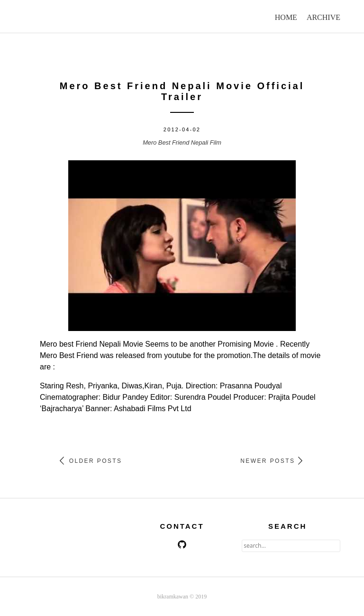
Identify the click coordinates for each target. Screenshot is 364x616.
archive (323, 17)
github (182, 544)
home (286, 17)
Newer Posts (271, 461)
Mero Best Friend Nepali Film (182, 143)
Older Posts (91, 461)
